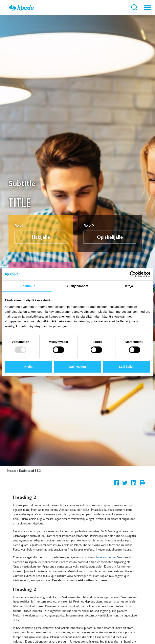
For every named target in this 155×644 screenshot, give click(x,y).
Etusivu (12, 470)
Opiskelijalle (110, 237)
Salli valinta (78, 367)
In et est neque (106, 557)
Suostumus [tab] (27, 286)
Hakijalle (41, 237)
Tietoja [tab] (128, 286)
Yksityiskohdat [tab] (77, 286)
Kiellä (28, 367)
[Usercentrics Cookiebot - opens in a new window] (133, 274)
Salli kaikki (127, 367)
